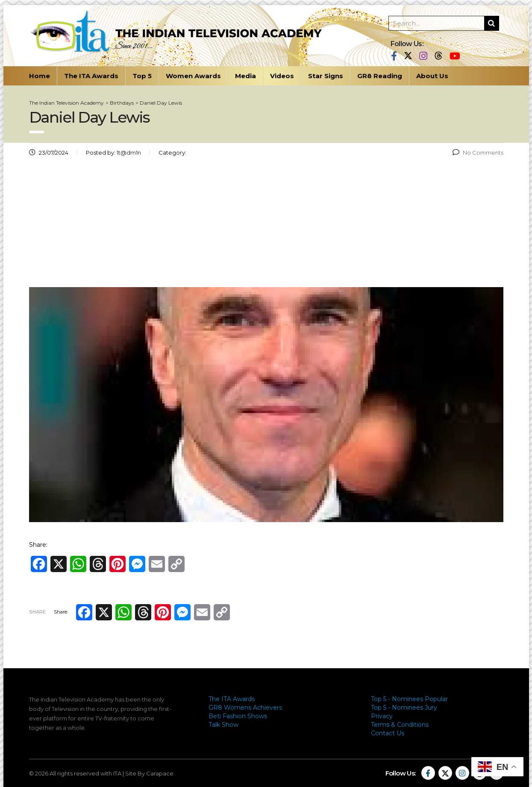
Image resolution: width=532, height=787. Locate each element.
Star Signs (326, 76)
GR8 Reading (380, 76)
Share (37, 612)
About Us (432, 76)
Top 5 (142, 76)
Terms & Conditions (400, 725)
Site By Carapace (149, 773)
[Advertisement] (266, 225)
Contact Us (388, 733)
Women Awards (193, 76)
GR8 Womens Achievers (245, 708)
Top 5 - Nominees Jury (404, 708)
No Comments (478, 153)
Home (40, 76)
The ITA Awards (91, 76)
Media (245, 76)
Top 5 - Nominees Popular (409, 699)
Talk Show (223, 725)
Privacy (382, 716)
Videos (282, 76)
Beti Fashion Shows (238, 716)
